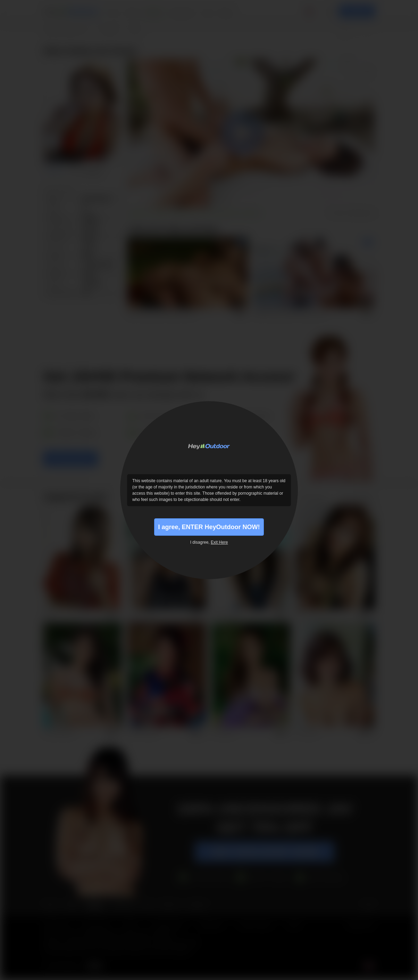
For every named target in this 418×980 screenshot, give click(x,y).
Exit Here (219, 542)
